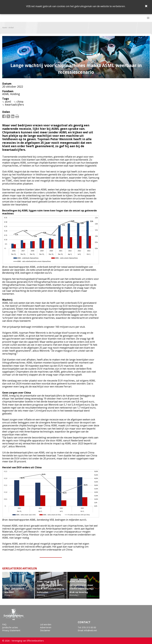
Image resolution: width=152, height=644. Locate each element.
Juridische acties (10, 627)
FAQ (4, 624)
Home (5, 28)
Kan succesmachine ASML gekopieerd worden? (15, 589)
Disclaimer (45, 630)
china (20, 102)
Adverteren (46, 627)
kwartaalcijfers (14, 105)
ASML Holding (11, 94)
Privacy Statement (11, 630)
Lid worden (46, 624)
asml (8, 102)
